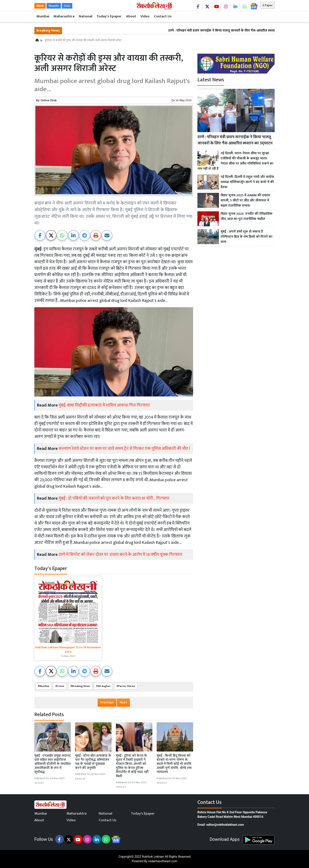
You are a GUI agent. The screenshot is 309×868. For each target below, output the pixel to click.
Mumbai (43, 16)
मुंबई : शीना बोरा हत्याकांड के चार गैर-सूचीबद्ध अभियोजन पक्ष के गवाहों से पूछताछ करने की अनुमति (93, 762)
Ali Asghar (104, 686)
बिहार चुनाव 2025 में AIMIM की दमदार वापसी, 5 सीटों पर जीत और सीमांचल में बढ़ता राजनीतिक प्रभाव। (245, 201)
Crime (61, 686)
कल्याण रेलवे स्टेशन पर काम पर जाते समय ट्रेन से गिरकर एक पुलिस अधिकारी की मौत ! (124, 449)
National (86, 16)
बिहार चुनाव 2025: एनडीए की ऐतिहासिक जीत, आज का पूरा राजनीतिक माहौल (247, 216)
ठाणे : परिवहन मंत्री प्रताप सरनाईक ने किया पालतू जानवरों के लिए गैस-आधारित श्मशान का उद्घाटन (236, 31)
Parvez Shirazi (127, 686)
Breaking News (81, 686)
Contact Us (163, 16)
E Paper (268, 5)
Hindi (40, 6)
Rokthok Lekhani (153, 857)
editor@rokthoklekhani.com (225, 825)
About (131, 16)
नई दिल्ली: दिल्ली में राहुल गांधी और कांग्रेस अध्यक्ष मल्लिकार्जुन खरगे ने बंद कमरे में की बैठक (247, 182)
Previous (107, 702)
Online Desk (49, 100)
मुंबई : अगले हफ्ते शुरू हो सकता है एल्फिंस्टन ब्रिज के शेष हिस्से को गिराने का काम (246, 237)
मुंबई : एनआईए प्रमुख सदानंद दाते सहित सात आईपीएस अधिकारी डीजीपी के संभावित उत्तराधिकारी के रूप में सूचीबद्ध (52, 764)
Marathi (54, 6)
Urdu (67, 6)
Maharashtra (64, 16)
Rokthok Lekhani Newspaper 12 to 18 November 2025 (68, 650)
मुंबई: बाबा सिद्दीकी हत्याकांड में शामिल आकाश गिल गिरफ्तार (104, 405)
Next (123, 702)
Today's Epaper (109, 16)
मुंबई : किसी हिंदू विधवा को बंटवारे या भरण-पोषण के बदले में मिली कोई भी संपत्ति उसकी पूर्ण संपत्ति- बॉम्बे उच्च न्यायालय (174, 764)
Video (145, 16)
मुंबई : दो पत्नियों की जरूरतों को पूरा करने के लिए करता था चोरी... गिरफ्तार (114, 498)
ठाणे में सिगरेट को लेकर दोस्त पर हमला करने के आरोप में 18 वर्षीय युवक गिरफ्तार (120, 555)
